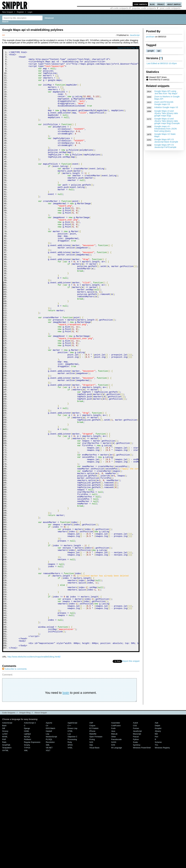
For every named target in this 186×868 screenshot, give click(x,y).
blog (152, 4)
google (151, 51)
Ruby (70, 854)
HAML (27, 843)
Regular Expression (32, 854)
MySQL (27, 849)
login (66, 805)
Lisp (48, 846)
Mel (156, 846)
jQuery (158, 843)
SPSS (70, 857)
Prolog (92, 851)
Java (113, 843)
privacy (161, 4)
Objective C (72, 849)
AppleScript (72, 835)
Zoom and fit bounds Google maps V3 (164, 103)
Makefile (93, 846)
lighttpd (27, 846)
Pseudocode (116, 851)
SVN (113, 857)
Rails (4, 854)
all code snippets (119, 8)
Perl (156, 849)
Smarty (27, 857)
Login (30, 12)
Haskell (49, 843)
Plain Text (135, 48)
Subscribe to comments (14, 781)
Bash (4, 838)
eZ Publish (94, 840)
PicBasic (28, 851)
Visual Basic (94, 860)
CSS (135, 838)
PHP (4, 851)
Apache (49, 835)
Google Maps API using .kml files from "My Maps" (166, 92)
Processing (72, 851)
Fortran (136, 840)
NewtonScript (51, 849)
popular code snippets (144, 8)
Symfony (137, 857)
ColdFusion (116, 838)
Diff (4, 840)
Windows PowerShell (142, 860)
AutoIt (135, 835)
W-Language (117, 860)
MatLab (114, 846)
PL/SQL (49, 851)
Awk (157, 835)
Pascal (136, 849)
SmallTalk (6, 857)
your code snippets (170, 8)
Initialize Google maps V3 (166, 107)
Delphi (157, 838)
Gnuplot (158, 840)
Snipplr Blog (25, 825)
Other (113, 849)
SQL (91, 857)
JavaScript (135, 35)
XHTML (5, 863)
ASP (91, 835)
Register (20, 12)
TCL (157, 857)
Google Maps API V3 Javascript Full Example (165, 146)
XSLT (48, 863)
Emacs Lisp (72, 840)
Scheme (158, 854)
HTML (70, 843)
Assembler (116, 835)
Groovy (5, 843)
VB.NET (49, 860)
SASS (114, 854)
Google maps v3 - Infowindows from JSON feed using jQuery (166, 129)
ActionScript (7, 835)
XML (26, 863)
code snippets (140, 4)
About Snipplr (41, 825)
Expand (121, 48)
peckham (150, 37)
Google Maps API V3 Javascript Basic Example (166, 141)
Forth (113, 840)
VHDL (70, 860)
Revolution (50, 854)
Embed (127, 48)
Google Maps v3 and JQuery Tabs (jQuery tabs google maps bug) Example (167, 121)
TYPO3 (27, 860)
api (159, 51)
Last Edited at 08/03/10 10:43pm (162, 63)
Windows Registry (162, 860)
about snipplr (174, 4)
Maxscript (137, 846)
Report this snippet (131, 773)
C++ (69, 838)
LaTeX (5, 846)
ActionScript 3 (30, 835)
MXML (5, 849)
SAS (91, 854)
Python (136, 851)
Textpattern (7, 860)
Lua (69, 846)
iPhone (92, 843)
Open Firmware (96, 849)
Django (27, 840)
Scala (135, 854)
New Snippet (7, 12)
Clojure (92, 838)
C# (47, 838)
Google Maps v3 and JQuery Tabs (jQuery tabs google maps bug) (166, 113)
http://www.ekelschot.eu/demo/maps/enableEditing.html (33, 769)
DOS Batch (50, 840)
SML (48, 857)
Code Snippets (9, 825)
